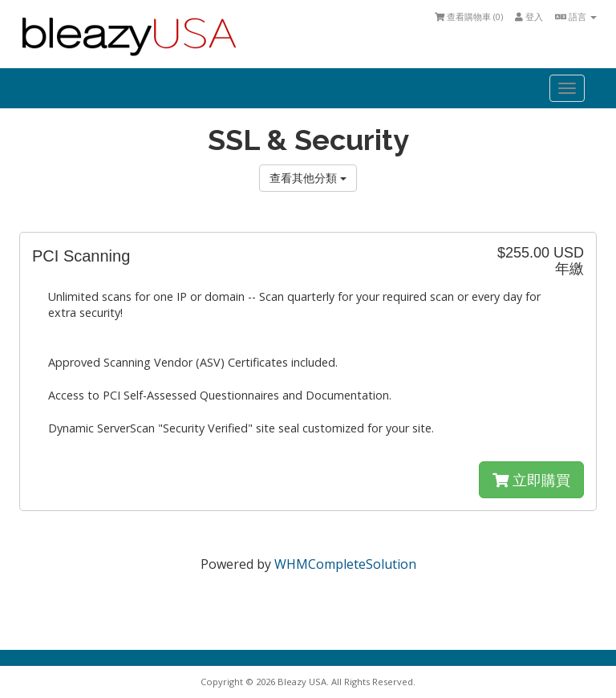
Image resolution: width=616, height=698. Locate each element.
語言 (576, 16)
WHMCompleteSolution (345, 564)
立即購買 (531, 480)
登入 (529, 16)
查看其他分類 (308, 178)
